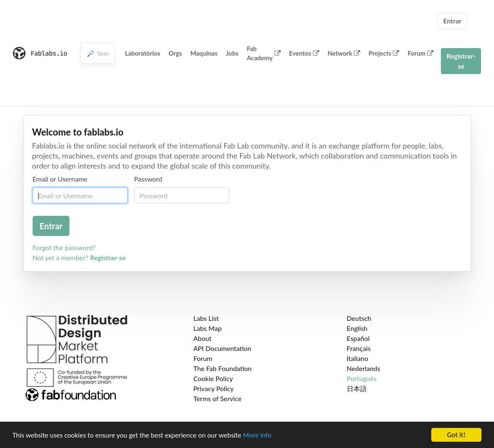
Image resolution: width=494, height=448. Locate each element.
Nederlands (363, 368)
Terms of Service (217, 398)
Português (362, 378)
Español (358, 338)
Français (359, 348)
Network (344, 53)
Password (148, 179)
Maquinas (204, 53)
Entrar (452, 21)
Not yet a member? (79, 257)
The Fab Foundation (223, 368)
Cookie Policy (213, 378)
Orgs (175, 53)
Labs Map (207, 328)
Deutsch (359, 318)
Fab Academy (264, 53)
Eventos (304, 53)
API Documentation (222, 348)
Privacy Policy (214, 388)
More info (257, 435)
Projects (384, 53)
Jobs (232, 53)
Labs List (206, 318)
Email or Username (60, 179)
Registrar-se (461, 61)
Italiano (358, 358)
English (357, 328)
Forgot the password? (64, 247)
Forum (420, 53)
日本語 (357, 388)
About (202, 338)
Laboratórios (143, 53)
